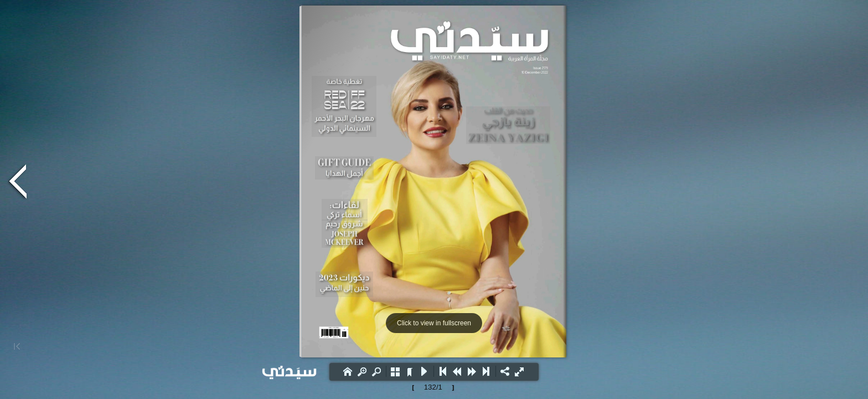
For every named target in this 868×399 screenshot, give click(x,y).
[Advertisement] (111, 97)
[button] (348, 371)
